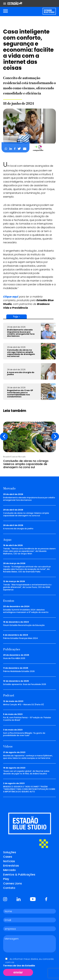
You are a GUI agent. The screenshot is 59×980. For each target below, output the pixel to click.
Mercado (9, 870)
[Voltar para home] (49, 11)
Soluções (10, 852)
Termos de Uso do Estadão (19, 966)
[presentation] (4, 436)
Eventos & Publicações (19, 874)
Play (6, 879)
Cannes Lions (13, 883)
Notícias (9, 861)
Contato (9, 888)
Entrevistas (11, 866)
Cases (8, 857)
